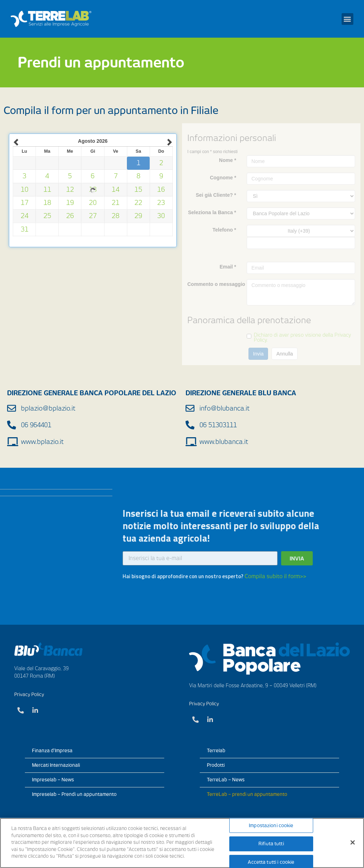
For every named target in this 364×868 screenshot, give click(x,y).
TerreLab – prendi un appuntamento (247, 794)
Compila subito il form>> (143, 576)
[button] (347, 19)
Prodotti (216, 765)
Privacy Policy (29, 695)
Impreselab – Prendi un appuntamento (74, 794)
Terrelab (216, 751)
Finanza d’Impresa (52, 751)
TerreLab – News (226, 780)
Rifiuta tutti (271, 844)
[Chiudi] (353, 842)
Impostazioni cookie (271, 826)
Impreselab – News (53, 780)
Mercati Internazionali (56, 765)
